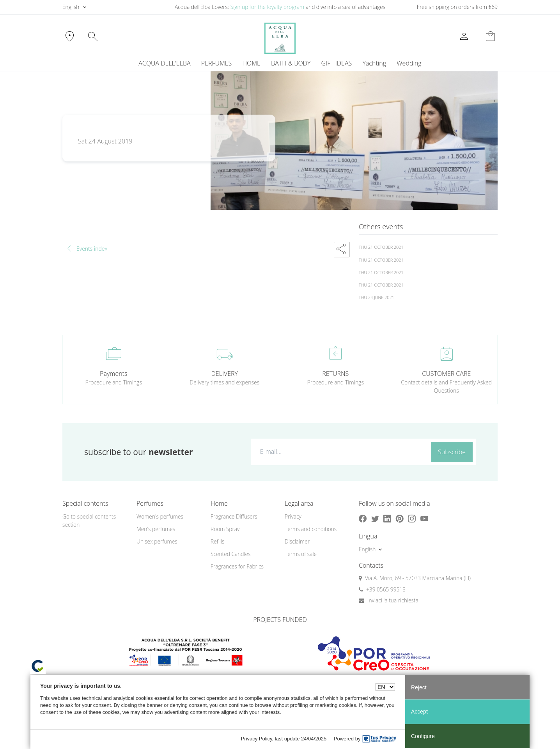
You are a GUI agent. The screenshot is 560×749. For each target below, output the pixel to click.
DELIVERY (225, 374)
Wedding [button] (409, 63)
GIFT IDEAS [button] (337, 63)
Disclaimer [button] (297, 541)
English (71, 7)
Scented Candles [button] (230, 554)
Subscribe (452, 452)
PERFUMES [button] (217, 63)
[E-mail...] (339, 452)
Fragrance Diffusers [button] (234, 516)
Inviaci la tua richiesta (393, 600)
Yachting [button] (374, 63)
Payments (113, 374)
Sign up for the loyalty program (268, 7)
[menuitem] (374, 63)
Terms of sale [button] (301, 554)
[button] (342, 250)
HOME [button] (252, 63)
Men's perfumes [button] (156, 529)
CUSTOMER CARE (446, 374)
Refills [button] (217, 541)
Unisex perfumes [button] (157, 541)
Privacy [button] (293, 516)
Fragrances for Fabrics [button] (237, 566)
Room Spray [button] (225, 529)
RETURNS (335, 374)
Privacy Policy (257, 739)
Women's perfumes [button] (160, 516)
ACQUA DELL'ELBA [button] (164, 63)
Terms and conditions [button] (311, 529)
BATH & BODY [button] (291, 63)
